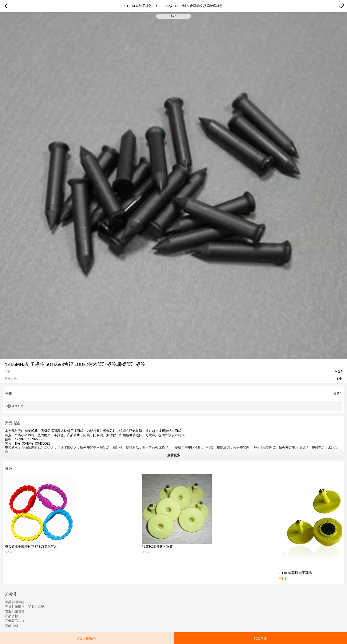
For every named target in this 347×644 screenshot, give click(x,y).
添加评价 (18, 406)
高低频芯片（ (15, 621)
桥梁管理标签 (15, 602)
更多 (336, 393)
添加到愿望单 (87, 638)
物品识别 (11, 625)
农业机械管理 (15, 611)
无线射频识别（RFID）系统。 (26, 607)
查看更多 (174, 455)
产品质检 (11, 616)
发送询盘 (260, 638)
